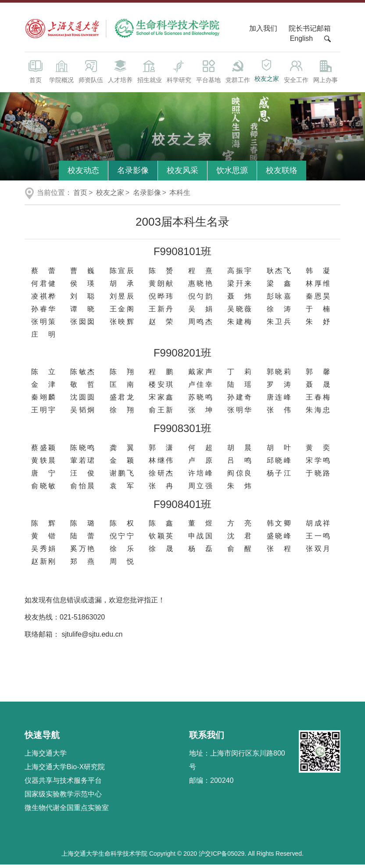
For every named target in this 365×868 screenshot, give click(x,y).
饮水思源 (232, 173)
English (301, 41)
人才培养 (120, 74)
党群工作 (238, 74)
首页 (36, 74)
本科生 (180, 196)
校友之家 (267, 73)
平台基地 (208, 74)
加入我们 (264, 31)
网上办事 (326, 74)
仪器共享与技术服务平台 (63, 783)
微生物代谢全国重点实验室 (67, 811)
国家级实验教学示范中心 (63, 797)
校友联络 (282, 173)
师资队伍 (91, 74)
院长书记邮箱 (310, 31)
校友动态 (83, 173)
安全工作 (296, 74)
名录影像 (133, 173)
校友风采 (182, 173)
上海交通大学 (46, 756)
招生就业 (149, 74)
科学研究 (179, 74)
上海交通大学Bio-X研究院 (65, 770)
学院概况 (61, 74)
